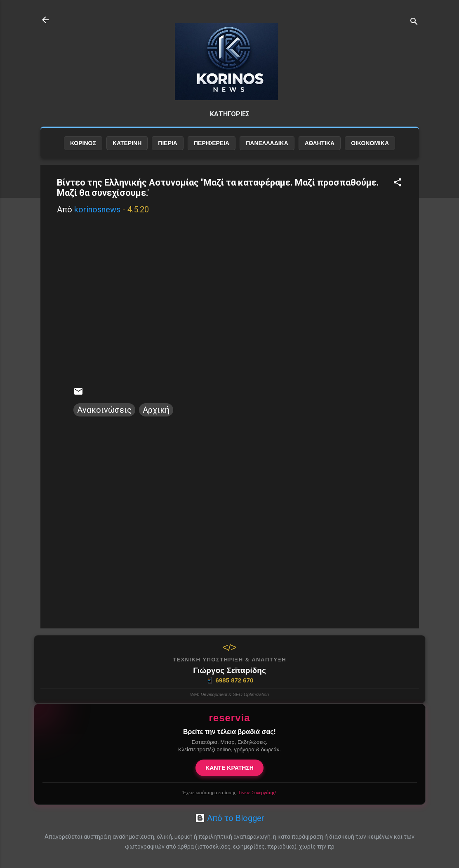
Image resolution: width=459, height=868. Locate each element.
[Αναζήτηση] (414, 22)
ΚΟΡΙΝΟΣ (83, 143)
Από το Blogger (230, 818)
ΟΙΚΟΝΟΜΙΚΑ (370, 143)
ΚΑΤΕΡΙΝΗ (127, 143)
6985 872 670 (230, 680)
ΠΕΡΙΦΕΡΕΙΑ (212, 143)
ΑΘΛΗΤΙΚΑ (320, 143)
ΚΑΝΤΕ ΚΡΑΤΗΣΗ (230, 768)
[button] (398, 183)
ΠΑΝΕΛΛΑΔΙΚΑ (267, 143)
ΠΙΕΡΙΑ (168, 143)
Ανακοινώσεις (104, 410)
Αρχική (156, 410)
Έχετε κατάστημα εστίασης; (230, 793)
